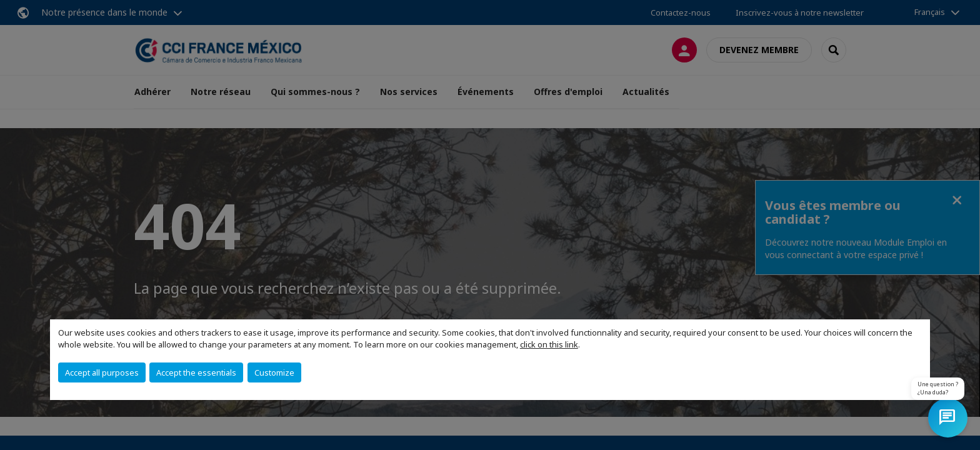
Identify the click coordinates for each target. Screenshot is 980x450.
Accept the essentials (196, 372)
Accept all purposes (102, 372)
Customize (274, 372)
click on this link (549, 344)
